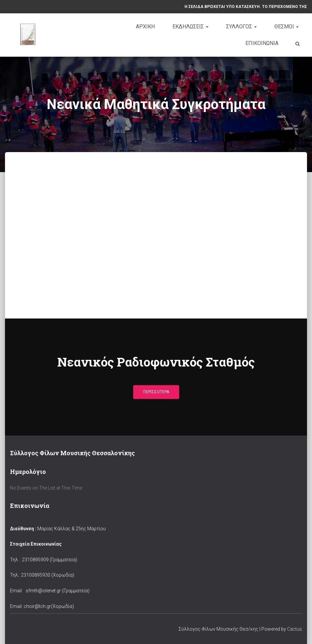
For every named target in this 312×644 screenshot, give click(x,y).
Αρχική (145, 27)
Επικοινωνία (262, 43)
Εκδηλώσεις (190, 27)
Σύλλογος (241, 27)
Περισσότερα (156, 392)
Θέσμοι (287, 27)
